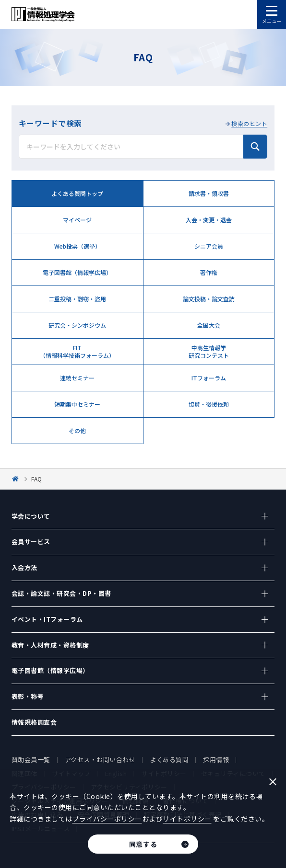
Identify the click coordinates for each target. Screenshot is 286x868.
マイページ (77, 220)
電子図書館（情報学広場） (77, 272)
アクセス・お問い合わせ (100, 759)
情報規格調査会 (34, 722)
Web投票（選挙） (77, 246)
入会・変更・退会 (209, 220)
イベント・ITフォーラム (47, 619)
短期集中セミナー (77, 404)
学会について (31, 516)
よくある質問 (169, 759)
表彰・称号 (28, 696)
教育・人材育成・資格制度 (50, 645)
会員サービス (31, 542)
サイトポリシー (187, 819)
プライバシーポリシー (107, 819)
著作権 (209, 272)
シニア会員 (209, 246)
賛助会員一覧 (31, 759)
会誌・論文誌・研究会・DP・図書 (61, 593)
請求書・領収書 (209, 193)
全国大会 (209, 325)
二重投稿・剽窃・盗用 (77, 299)
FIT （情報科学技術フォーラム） (77, 351)
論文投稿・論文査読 (209, 299)
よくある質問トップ (77, 193)
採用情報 (216, 759)
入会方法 (24, 567)
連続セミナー (77, 378)
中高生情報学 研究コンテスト (209, 351)
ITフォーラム (209, 378)
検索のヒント (249, 123)
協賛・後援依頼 (209, 404)
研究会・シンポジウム (77, 325)
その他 (77, 430)
